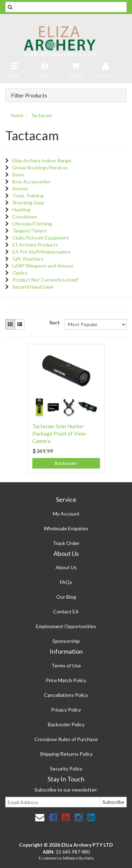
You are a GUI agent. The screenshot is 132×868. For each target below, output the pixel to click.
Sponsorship (66, 641)
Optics (20, 273)
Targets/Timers (30, 231)
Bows (18, 174)
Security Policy (66, 769)
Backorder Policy (66, 724)
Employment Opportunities (66, 626)
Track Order (66, 543)
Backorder (66, 463)
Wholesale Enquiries (66, 528)
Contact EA (66, 611)
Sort (54, 322)
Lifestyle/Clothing (32, 224)
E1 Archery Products (35, 245)
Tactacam (42, 115)
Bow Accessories (31, 181)
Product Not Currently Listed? (46, 280)
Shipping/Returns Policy (66, 754)
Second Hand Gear (33, 287)
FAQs (66, 582)
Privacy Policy (66, 710)
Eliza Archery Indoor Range (42, 160)
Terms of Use (66, 665)
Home (17, 115)
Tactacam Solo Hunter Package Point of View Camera (59, 433)
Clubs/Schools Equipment (41, 238)
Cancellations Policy (66, 695)
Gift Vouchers (28, 259)
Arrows (20, 189)
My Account (66, 514)
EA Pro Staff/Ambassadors (42, 252)
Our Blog (66, 597)
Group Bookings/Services (40, 167)
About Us (66, 567)
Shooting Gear (28, 203)
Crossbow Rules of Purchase (66, 739)
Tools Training (28, 196)
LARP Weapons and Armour (43, 266)
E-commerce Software (59, 858)
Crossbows (25, 217)
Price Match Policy (66, 680)
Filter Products (29, 95)
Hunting (21, 210)
